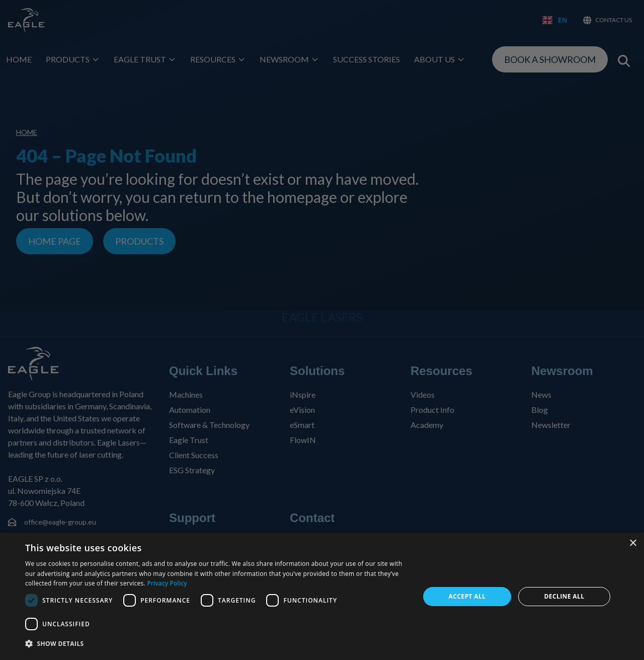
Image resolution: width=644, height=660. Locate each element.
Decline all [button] (565, 596)
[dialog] (322, 596)
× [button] (633, 543)
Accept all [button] (467, 596)
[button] (217, 644)
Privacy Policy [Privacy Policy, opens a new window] (167, 583)
